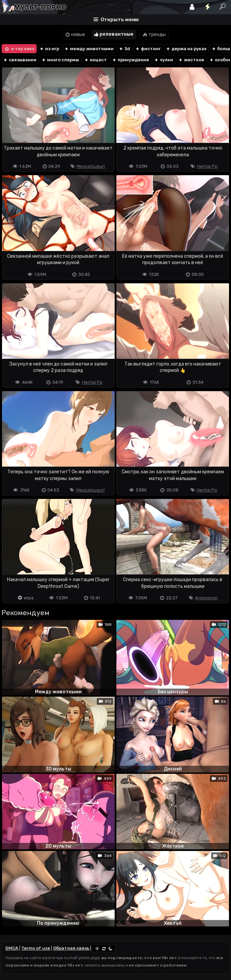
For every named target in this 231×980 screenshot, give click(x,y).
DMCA (12, 948)
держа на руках (186, 49)
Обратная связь (71, 948)
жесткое (191, 60)
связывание (20, 60)
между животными (89, 49)
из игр (49, 49)
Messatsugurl (91, 166)
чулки (164, 60)
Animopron (206, 598)
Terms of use (36, 948)
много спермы (60, 60)
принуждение (130, 60)
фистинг (148, 49)
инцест (95, 60)
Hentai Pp (207, 166)
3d (124, 49)
